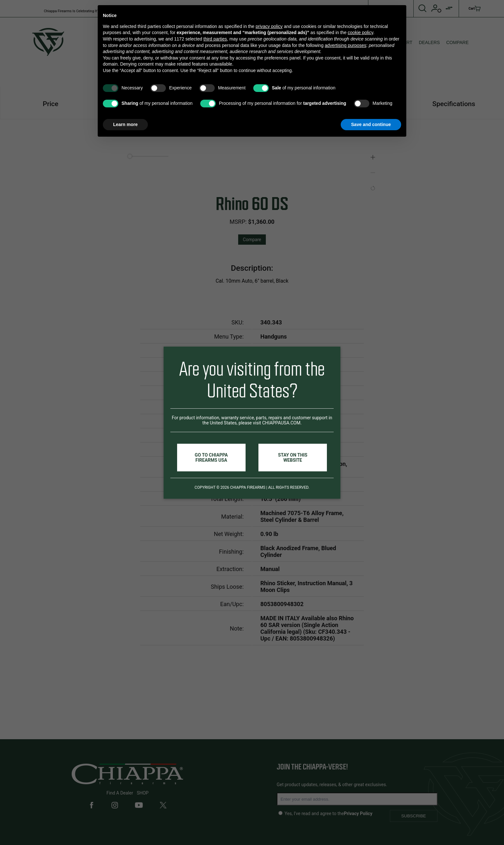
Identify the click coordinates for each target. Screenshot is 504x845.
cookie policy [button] (360, 32)
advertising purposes (345, 45)
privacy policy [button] (269, 26)
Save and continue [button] (371, 124)
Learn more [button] (125, 124)
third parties (215, 39)
